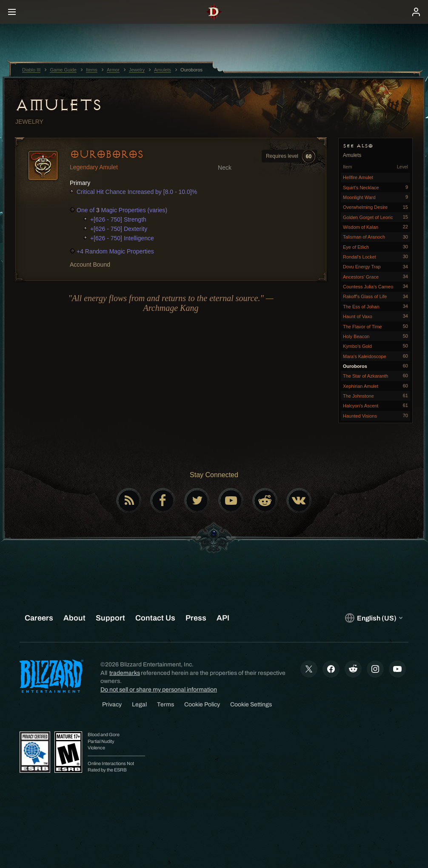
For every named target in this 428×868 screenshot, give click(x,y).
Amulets (58, 105)
